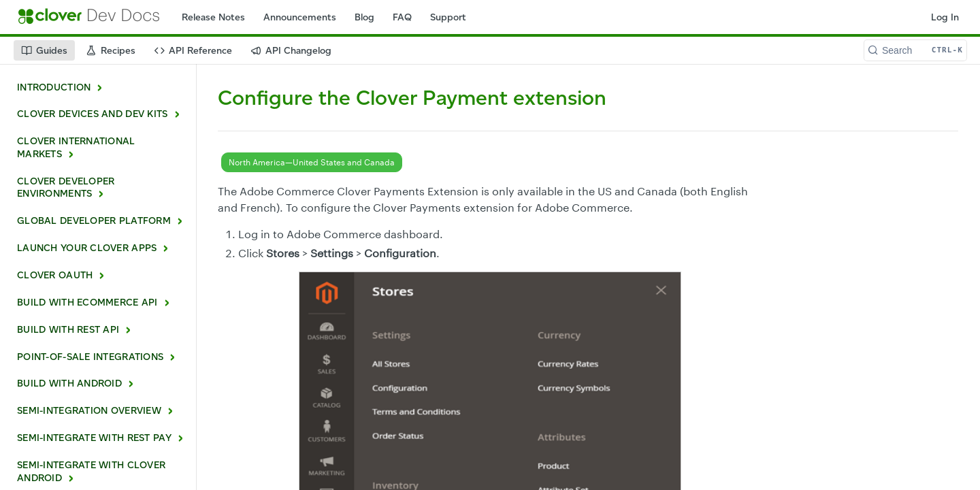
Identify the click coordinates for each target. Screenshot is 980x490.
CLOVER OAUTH (55, 275)
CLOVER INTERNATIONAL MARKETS (76, 148)
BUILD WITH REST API (68, 330)
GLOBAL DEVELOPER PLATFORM (94, 221)
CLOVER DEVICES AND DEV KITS (93, 114)
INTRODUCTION (54, 87)
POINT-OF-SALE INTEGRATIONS (90, 357)
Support (448, 17)
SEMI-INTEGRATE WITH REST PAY (94, 438)
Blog (364, 17)
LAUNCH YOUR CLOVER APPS (87, 248)
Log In (945, 17)
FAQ (402, 17)
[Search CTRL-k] (915, 50)
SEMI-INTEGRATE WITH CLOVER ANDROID (91, 472)
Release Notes (213, 17)
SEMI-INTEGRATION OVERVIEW (89, 411)
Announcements (300, 17)
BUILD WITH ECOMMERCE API (87, 303)
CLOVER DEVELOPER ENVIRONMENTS (66, 188)
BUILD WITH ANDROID (69, 383)
